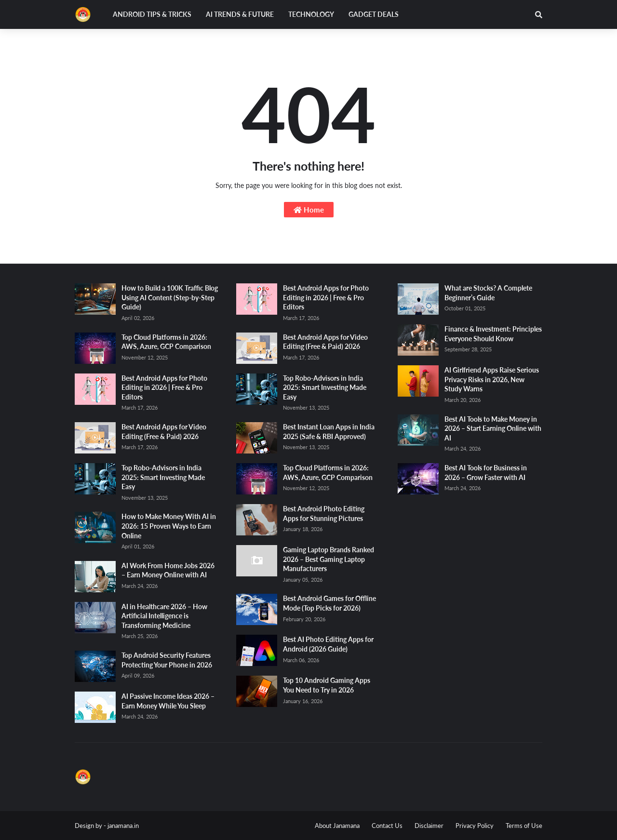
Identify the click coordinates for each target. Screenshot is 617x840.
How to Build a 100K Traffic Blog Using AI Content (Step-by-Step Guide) (170, 297)
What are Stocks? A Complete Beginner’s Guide (488, 293)
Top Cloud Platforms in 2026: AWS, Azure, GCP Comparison (166, 342)
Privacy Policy (475, 826)
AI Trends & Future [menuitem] (240, 14)
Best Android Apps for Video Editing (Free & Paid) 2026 (164, 432)
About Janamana (337, 826)
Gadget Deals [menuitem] (374, 14)
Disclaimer (429, 826)
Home (309, 210)
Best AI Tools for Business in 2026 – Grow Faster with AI (486, 473)
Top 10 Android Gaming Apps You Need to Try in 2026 (327, 685)
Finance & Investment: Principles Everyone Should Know (493, 334)
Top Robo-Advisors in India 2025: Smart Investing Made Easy (163, 477)
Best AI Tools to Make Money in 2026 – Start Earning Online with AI (493, 428)
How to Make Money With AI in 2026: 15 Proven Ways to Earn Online (169, 526)
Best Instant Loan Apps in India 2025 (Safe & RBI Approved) (329, 432)
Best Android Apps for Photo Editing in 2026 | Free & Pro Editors (164, 387)
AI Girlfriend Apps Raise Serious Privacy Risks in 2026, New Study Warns (492, 379)
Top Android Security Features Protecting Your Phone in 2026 (167, 660)
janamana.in (123, 826)
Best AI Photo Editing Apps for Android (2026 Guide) (328, 644)
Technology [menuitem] (311, 14)
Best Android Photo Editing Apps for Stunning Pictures (324, 513)
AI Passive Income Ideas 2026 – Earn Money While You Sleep (168, 701)
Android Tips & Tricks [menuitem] (152, 14)
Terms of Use (524, 826)
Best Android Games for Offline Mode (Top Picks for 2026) (329, 603)
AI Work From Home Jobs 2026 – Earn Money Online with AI (168, 570)
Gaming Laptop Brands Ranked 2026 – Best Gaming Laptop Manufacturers (329, 559)
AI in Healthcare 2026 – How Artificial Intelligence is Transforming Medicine (164, 616)
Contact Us (387, 826)
